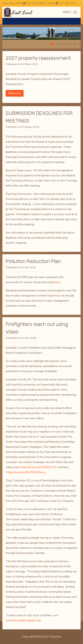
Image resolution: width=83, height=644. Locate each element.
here (58, 282)
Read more (15, 93)
